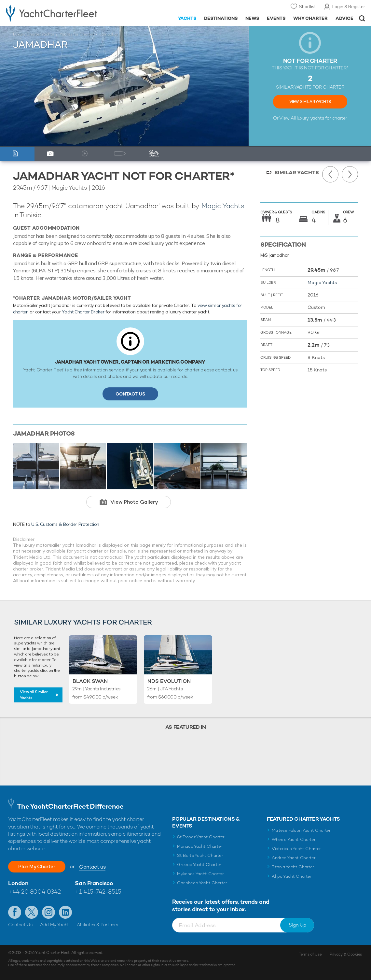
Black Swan (90, 681)
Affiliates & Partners (97, 925)
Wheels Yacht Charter (294, 839)
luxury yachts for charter (322, 118)
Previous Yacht (330, 174)
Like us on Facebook (15, 912)
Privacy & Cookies (346, 954)
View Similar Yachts (310, 102)
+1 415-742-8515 (98, 892)
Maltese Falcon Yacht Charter (301, 830)
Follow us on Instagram (48, 912)
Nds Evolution (169, 681)
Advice (344, 18)
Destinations (221, 18)
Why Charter (311, 18)
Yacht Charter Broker (83, 312)
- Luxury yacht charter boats (58, 13)
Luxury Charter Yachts (34, 34)
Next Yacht (350, 174)
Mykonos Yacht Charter (200, 874)
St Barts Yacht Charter (200, 855)
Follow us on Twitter (32, 912)
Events (276, 18)
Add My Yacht (55, 925)
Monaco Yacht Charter (200, 846)
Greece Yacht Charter (199, 865)
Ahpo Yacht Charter (292, 876)
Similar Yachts (297, 173)
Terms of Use (310, 954)
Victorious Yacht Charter (296, 849)
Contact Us (130, 394)
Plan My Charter (39, 866)
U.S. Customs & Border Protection (65, 524)
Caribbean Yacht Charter (202, 883)
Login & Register (349, 7)
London (18, 883)
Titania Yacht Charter (293, 867)
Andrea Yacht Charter (294, 858)
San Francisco (94, 883)
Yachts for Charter (77, 34)
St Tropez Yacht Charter (201, 837)
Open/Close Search (362, 18)
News (252, 18)
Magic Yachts (223, 206)
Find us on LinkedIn (65, 912)
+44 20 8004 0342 (34, 892)
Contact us (97, 867)
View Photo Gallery (134, 502)
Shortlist (307, 7)
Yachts (187, 18)
